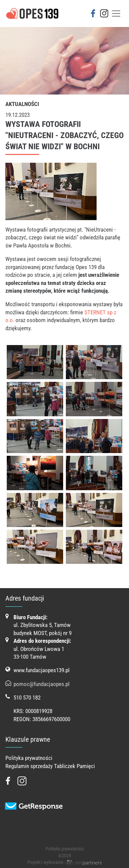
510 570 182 (27, 698)
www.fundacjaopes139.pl (42, 670)
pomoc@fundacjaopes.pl (42, 684)
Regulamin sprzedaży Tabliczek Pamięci (50, 766)
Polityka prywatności (29, 758)
